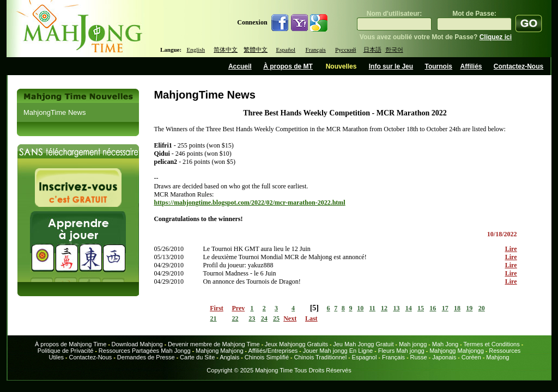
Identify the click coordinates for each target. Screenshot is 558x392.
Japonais (444, 357)
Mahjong (498, 357)
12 (384, 308)
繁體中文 (256, 50)
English (196, 50)
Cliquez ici (496, 37)
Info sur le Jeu (391, 66)
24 (264, 318)
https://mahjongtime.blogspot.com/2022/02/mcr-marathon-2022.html (249, 203)
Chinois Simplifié (267, 357)
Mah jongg (413, 344)
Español (286, 50)
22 (235, 318)
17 (445, 308)
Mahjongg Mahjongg (457, 351)
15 (421, 308)
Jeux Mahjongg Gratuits (296, 344)
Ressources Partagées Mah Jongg (145, 351)
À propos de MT (288, 66)
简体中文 (226, 50)
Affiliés (471, 66)
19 (469, 308)
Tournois (438, 66)
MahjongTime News (54, 112)
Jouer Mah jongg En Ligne (338, 351)
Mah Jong (445, 344)
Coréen (471, 357)
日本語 (372, 50)
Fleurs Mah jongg (401, 351)
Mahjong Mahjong (219, 351)
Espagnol (365, 357)
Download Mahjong (137, 344)
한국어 (394, 50)
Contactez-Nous (518, 66)
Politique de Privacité (66, 351)
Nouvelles (341, 66)
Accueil (240, 66)
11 (372, 308)
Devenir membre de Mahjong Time (214, 344)
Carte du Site (197, 357)
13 (396, 308)
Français (316, 50)
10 (360, 308)
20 (482, 308)
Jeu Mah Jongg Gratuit (363, 344)
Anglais (229, 357)
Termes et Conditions (491, 344)
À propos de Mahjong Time (71, 344)
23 (252, 318)
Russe (419, 357)
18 (457, 308)
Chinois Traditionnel (320, 357)
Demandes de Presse (146, 357)
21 (213, 318)
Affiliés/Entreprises (273, 351)
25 (276, 318)
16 (433, 308)
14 (409, 308)
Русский (346, 50)
